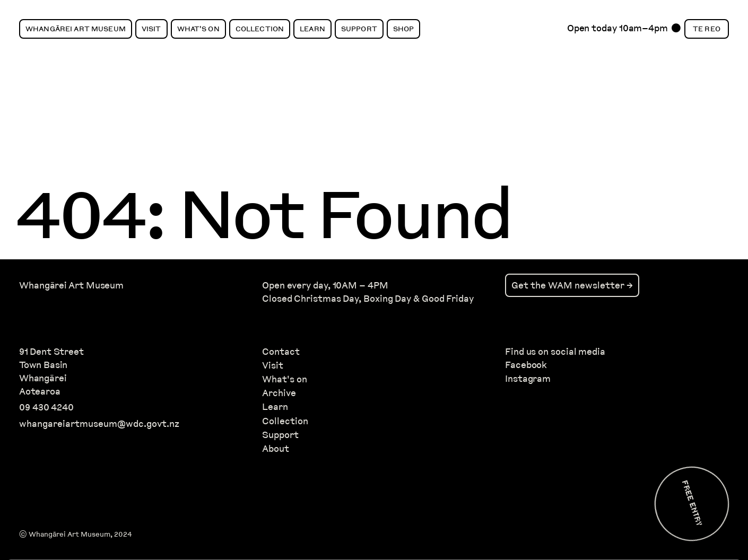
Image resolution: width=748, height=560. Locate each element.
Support (359, 29)
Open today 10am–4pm (617, 31)
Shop (404, 29)
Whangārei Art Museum (76, 29)
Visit (151, 29)
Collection (260, 29)
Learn (312, 29)
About (276, 448)
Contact (281, 351)
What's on (285, 379)
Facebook (526, 365)
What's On (198, 29)
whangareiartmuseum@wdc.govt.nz (99, 423)
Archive (279, 393)
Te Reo (707, 29)
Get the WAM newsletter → (572, 285)
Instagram (528, 378)
